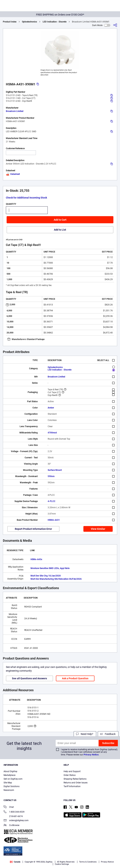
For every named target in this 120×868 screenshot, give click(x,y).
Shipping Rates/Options (75, 779)
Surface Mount (55, 470)
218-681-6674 (13, 816)
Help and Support (72, 771)
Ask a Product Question (75, 678)
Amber (51, 408)
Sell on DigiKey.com (13, 779)
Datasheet (13, 174)
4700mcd (52, 433)
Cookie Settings (62, 864)
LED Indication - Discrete (55, 22)
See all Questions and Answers (29, 678)
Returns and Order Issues (76, 783)
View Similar (98, 529)
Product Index (10, 22)
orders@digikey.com (16, 821)
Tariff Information (72, 786)
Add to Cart (60, 220)
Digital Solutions (12, 786)
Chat (9, 807)
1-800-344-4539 (14, 812)
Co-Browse (11, 825)
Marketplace (9, 775)
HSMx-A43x (36, 559)
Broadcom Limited (15, 111)
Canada (15, 862)
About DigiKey (10, 771)
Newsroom (9, 790)
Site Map (8, 783)
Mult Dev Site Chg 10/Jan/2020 (46, 576)
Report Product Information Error (33, 529)
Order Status (70, 775)
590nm (51, 476)
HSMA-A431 (54, 520)
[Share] (115, 25)
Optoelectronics (29, 22)
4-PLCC (52, 501)
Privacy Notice (91, 755)
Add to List (60, 230)
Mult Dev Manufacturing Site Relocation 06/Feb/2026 (56, 579)
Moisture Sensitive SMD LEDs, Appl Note (50, 568)
